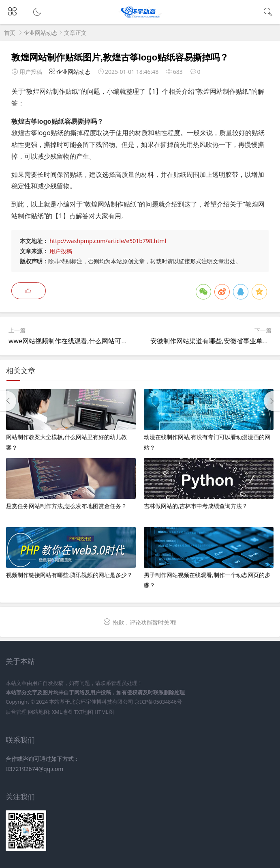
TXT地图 (84, 712)
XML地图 (62, 712)
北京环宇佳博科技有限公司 (102, 702)
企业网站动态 (41, 33)
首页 (10, 33)
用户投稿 (61, 251)
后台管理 (16, 712)
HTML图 (104, 712)
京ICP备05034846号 (158, 702)
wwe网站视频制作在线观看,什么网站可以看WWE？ (82, 341)
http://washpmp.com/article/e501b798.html (108, 241)
